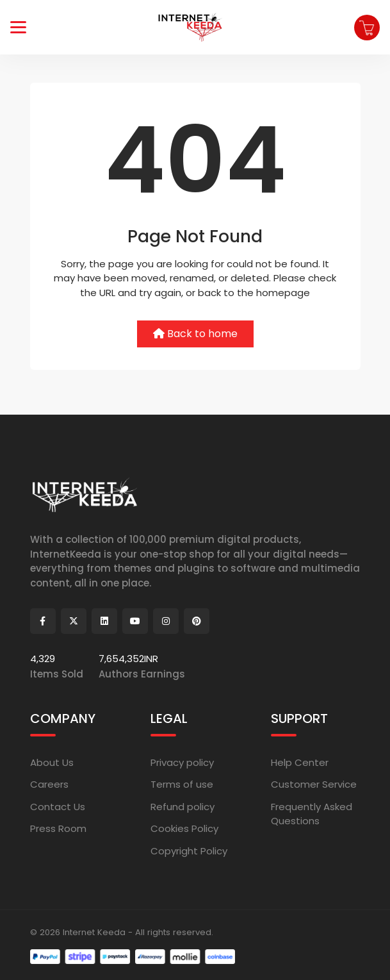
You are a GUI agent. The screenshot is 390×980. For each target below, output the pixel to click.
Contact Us (58, 807)
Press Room (58, 828)
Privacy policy (182, 762)
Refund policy (183, 807)
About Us (52, 762)
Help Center (300, 762)
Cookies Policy (184, 828)
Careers (49, 784)
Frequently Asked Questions (312, 814)
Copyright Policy (189, 851)
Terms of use (182, 784)
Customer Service (314, 784)
